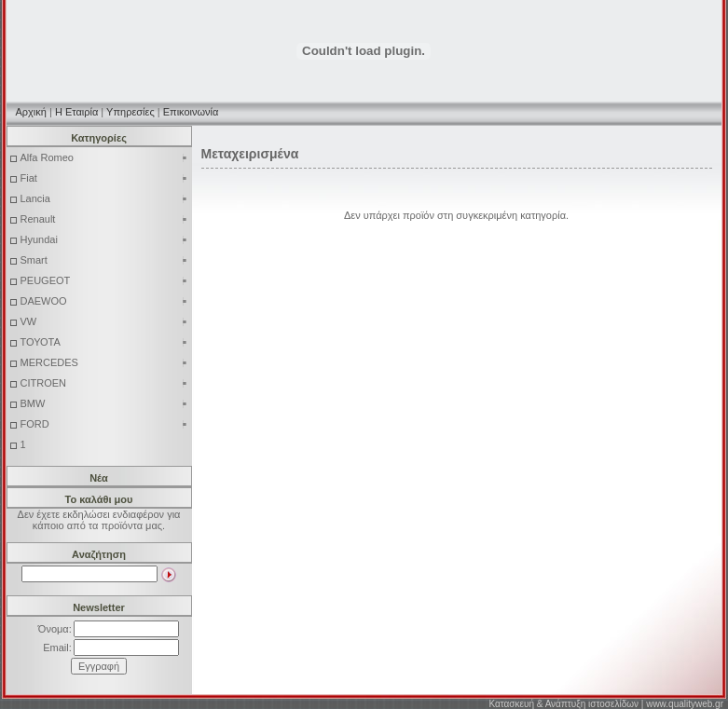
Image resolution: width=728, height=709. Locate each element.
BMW (104, 403)
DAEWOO (104, 301)
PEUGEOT (104, 280)
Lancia (104, 198)
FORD (104, 424)
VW (104, 321)
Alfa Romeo (104, 157)
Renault (104, 219)
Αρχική (31, 112)
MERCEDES (104, 362)
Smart (104, 260)
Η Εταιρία (76, 112)
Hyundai (104, 239)
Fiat (104, 178)
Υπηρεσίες (130, 112)
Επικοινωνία (191, 112)
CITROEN (104, 383)
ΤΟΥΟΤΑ (104, 342)
